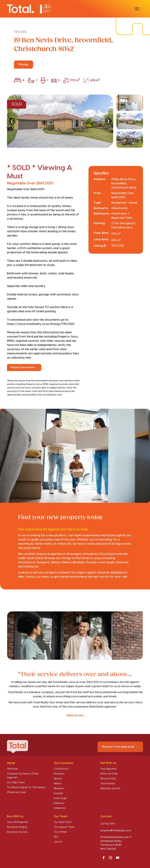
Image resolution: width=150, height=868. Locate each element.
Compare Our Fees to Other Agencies (23, 776)
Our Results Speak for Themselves (26, 787)
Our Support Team (64, 827)
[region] (75, 121)
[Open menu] (137, 9)
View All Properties (18, 822)
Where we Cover (17, 792)
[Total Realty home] (29, 9)
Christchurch (61, 769)
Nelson (58, 784)
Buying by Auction (17, 832)
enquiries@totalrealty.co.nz (116, 831)
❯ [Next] (108, 121)
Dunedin (59, 793)
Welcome (12, 769)
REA (56, 837)
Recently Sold (108, 779)
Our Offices (60, 832)
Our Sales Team (16, 783)
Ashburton (60, 808)
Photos (24, 65)
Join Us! (58, 842)
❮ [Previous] (12, 121)
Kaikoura (59, 803)
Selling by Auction (110, 789)
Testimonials (108, 784)
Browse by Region (17, 827)
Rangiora (59, 774)
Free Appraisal (108, 769)
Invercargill (60, 798)
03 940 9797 (108, 824)
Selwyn (58, 779)
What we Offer (109, 774)
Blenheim (59, 789)
